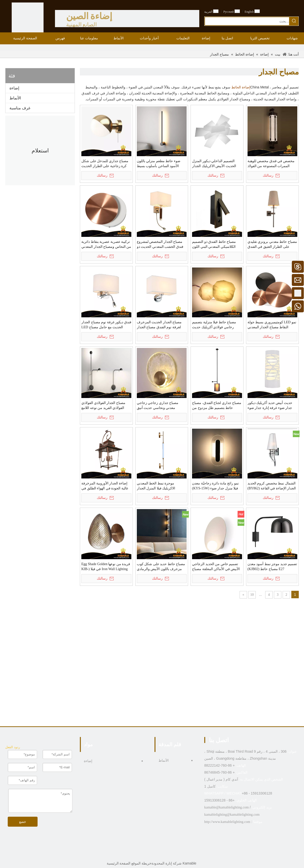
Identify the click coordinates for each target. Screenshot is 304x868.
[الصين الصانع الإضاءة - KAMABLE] (28, 18)
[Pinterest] (140, 854)
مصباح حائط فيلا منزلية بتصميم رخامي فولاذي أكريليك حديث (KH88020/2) (214, 325)
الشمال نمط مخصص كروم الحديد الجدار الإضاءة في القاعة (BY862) (272, 486)
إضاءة (14, 88)
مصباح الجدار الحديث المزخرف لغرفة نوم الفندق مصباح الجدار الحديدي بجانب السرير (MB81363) (161, 325)
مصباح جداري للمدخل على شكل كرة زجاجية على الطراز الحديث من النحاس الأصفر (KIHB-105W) (105, 164)
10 (252, 595)
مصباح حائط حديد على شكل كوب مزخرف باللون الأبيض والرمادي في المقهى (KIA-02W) (161, 567)
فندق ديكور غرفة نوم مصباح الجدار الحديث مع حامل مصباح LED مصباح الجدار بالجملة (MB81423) (106, 325)
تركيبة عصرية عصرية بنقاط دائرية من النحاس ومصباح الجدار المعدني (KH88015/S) (106, 245)
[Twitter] (148, 854)
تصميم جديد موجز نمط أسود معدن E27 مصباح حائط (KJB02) (272, 567)
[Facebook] (164, 854)
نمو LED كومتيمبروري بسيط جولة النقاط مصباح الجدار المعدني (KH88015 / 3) (272, 325)
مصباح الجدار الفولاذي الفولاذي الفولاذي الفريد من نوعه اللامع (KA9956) (103, 406)
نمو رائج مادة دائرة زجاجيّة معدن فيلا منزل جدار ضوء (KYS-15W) (215, 486)
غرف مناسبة (20, 108)
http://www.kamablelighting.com (227, 822)
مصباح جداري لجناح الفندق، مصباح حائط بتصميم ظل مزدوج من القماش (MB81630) (217, 406)
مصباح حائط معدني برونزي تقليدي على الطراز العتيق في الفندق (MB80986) (272, 245)
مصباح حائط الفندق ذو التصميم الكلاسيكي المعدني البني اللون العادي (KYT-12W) (214, 245)
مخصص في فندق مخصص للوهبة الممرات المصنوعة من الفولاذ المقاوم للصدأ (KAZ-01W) (271, 164)
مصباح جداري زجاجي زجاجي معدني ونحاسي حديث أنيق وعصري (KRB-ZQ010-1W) (158, 406)
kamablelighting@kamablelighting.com (232, 815)
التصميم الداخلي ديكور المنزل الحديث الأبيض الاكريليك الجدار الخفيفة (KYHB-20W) (214, 164)
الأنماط (15, 98)
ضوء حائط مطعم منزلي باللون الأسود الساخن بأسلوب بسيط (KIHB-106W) (159, 164)
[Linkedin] (156, 854)
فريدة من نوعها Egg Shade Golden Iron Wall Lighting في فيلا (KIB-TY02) (106, 567)
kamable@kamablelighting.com (227, 807)
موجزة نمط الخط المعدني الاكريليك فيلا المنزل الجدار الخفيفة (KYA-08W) (156, 486)
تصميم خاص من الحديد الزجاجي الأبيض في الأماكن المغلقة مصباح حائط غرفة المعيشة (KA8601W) (216, 567)
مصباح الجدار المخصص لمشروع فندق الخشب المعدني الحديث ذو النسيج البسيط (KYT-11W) (160, 245)
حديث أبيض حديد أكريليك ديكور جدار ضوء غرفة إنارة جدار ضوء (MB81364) (270, 406)
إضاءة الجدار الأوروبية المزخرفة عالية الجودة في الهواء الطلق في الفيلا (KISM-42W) (105, 486)
